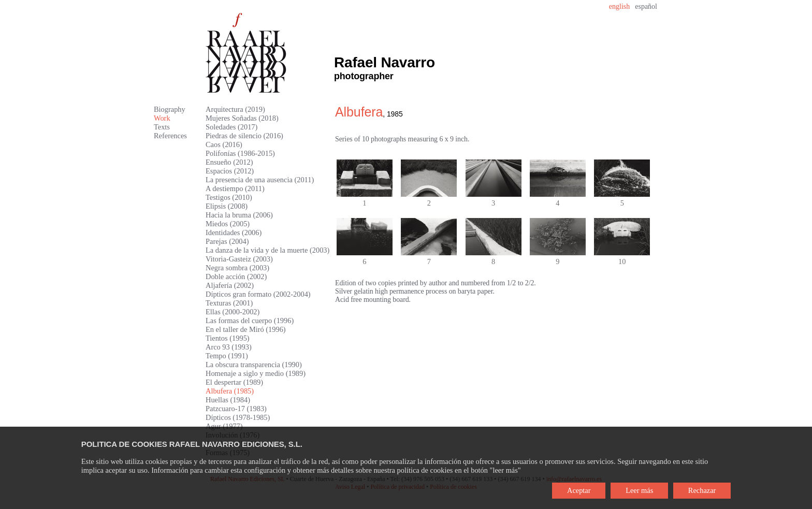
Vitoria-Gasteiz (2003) (239, 259)
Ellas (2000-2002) (233, 312)
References (170, 136)
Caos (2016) (224, 144)
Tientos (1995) (228, 338)
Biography (170, 109)
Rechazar (702, 490)
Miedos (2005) (228, 224)
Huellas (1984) (228, 400)
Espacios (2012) (230, 171)
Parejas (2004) (227, 241)
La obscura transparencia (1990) (254, 365)
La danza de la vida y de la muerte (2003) (267, 250)
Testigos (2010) (229, 197)
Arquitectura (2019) (235, 109)
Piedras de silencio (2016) (244, 136)
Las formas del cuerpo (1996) (250, 321)
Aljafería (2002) (230, 285)
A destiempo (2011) (235, 188)
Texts (162, 127)
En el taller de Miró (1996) (246, 329)
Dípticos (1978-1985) (238, 417)
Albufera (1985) (230, 391)
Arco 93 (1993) (229, 347)
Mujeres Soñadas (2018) (242, 118)
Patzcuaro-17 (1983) (236, 409)
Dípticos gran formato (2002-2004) (258, 294)
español (646, 6)
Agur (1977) (224, 426)
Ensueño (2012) (229, 162)
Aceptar (579, 490)
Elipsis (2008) (227, 206)
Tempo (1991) (227, 356)
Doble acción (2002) (236, 277)
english (619, 6)
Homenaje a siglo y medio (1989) (256, 373)
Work (162, 118)
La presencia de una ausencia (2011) (260, 180)
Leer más (639, 490)
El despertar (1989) (234, 382)
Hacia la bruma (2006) (239, 215)
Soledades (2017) (231, 127)
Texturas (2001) (229, 303)
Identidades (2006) (234, 232)
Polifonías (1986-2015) (240, 153)
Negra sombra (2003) (237, 268)
